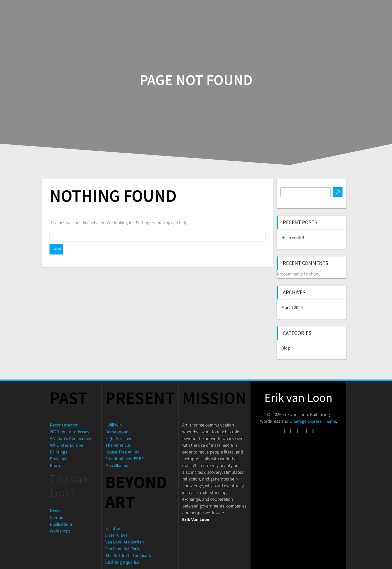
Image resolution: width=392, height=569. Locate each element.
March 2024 (292, 307)
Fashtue (113, 528)
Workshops (60, 531)
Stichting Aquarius (122, 562)
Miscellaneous (118, 465)
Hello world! (293, 237)
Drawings (58, 459)
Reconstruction (64, 425)
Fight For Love (119, 438)
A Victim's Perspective (70, 438)
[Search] (338, 192)
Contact (57, 517)
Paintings (58, 452)
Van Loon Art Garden (124, 542)
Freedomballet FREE (124, 459)
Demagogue (117, 432)
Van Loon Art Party (123, 549)
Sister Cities (116, 535)
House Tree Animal (123, 452)
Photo (56, 465)
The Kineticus (118, 445)
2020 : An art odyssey (69, 432)
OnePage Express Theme (313, 421)
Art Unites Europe (66, 445)
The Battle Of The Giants (129, 555)
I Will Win (113, 425)
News (55, 511)
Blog (286, 348)
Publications (61, 524)
